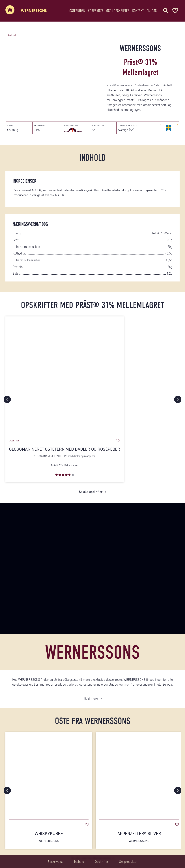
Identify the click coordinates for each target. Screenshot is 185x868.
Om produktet (129, 862)
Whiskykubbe (49, 837)
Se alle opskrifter (91, 492)
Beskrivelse (55, 862)
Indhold (79, 862)
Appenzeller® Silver (139, 837)
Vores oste (96, 10)
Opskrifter (102, 862)
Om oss (152, 10)
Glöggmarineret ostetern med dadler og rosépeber (65, 449)
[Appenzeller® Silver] (139, 774)
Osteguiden (77, 10)
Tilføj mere (91, 699)
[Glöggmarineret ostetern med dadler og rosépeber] (65, 376)
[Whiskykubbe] (49, 774)
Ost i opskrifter (118, 10)
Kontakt (138, 10)
